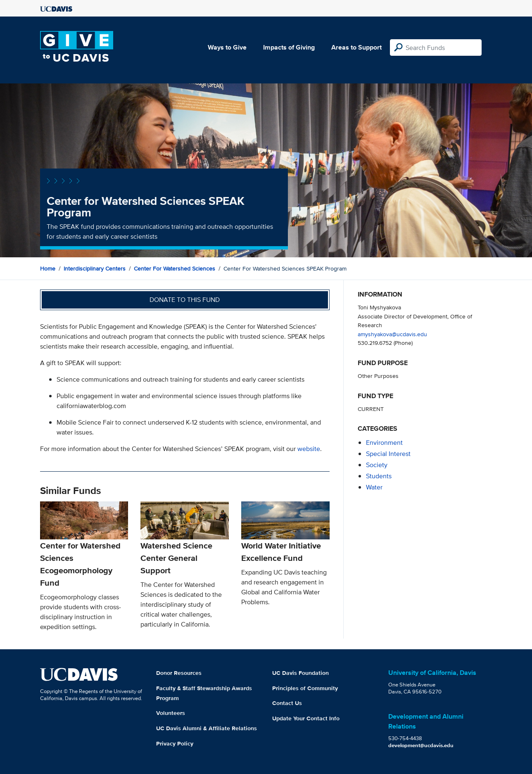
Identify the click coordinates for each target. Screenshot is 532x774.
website (309, 449)
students (379, 476)
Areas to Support (356, 47)
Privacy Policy (175, 743)
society (377, 465)
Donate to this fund (185, 300)
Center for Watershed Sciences (175, 268)
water (374, 487)
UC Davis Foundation (300, 673)
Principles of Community (305, 688)
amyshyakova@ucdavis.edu (392, 334)
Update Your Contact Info (306, 718)
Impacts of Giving (289, 47)
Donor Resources (179, 673)
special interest (388, 454)
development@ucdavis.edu (421, 745)
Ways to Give (227, 47)
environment (384, 443)
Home (48, 268)
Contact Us (287, 703)
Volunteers (171, 713)
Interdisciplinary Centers (95, 268)
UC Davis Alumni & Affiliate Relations (207, 728)
